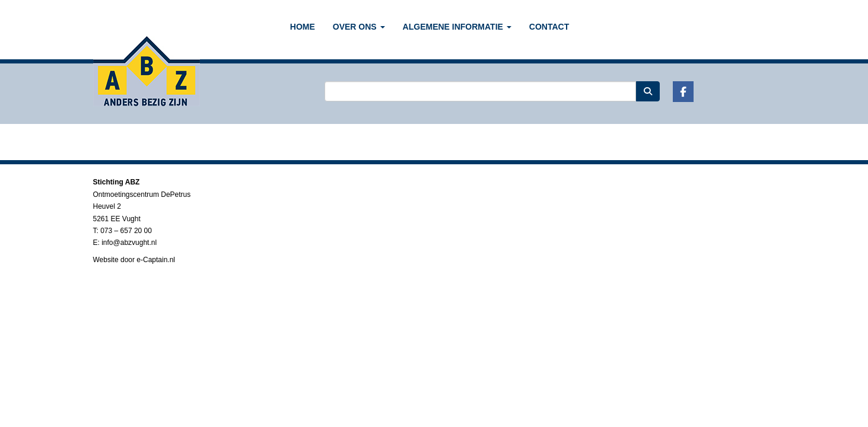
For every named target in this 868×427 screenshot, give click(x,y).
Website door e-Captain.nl (134, 260)
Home (303, 27)
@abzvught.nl (129, 243)
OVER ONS (359, 27)
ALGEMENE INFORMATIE (457, 27)
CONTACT (549, 27)
